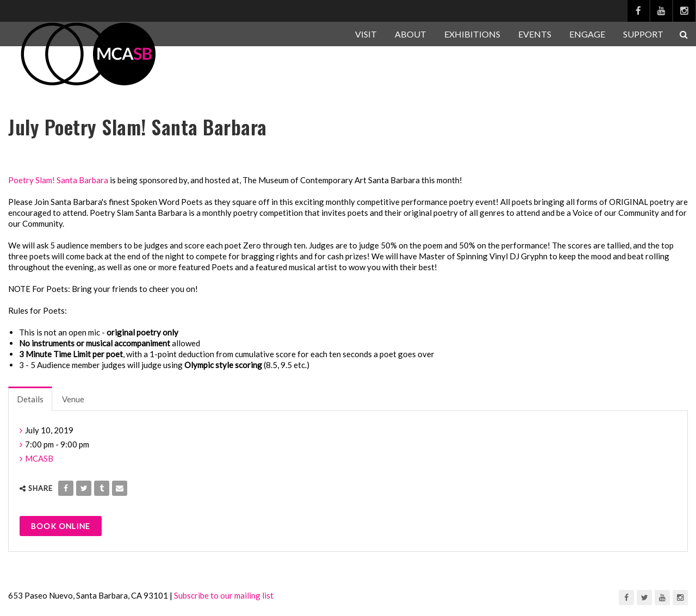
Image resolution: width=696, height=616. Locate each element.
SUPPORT (643, 34)
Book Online (61, 526)
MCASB (39, 458)
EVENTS (535, 34)
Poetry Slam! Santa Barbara (58, 180)
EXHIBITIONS (472, 34)
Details (30, 399)
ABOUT (411, 34)
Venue (73, 399)
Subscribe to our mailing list (224, 595)
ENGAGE (587, 34)
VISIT (366, 34)
